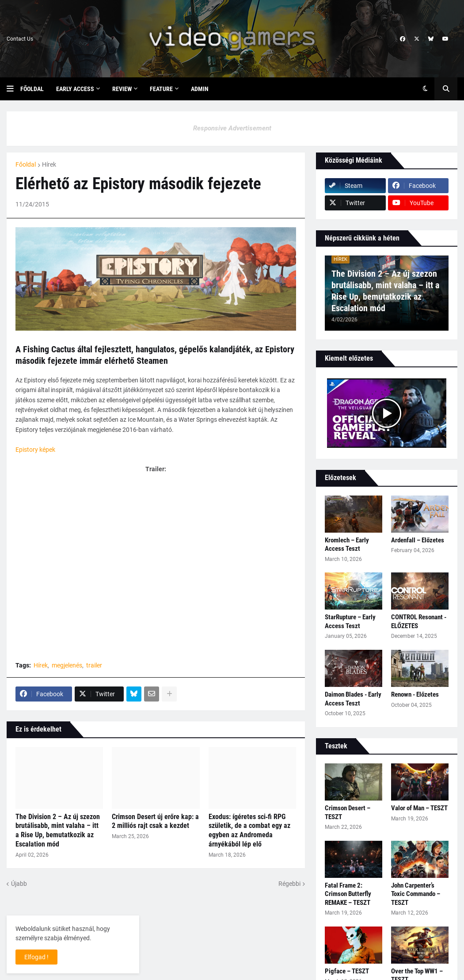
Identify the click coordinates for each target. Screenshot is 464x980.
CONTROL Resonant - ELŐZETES (419, 622)
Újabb (19, 884)
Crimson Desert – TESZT (348, 812)
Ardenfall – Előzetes (418, 540)
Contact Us (20, 39)
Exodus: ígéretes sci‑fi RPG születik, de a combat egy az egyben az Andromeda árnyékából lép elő (249, 830)
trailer (94, 665)
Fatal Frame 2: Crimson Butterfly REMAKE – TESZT (348, 894)
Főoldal (26, 164)
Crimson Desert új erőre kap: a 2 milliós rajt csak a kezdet (155, 821)
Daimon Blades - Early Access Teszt (353, 699)
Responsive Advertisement (232, 128)
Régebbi (289, 884)
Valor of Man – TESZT (419, 808)
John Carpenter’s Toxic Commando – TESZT (416, 894)
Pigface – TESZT (347, 971)
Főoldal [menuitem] (32, 89)
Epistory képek (35, 450)
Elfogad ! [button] (36, 957)
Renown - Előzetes (415, 694)
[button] (13, 89)
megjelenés (67, 665)
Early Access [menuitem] (75, 89)
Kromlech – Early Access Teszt (347, 545)
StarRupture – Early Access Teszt (350, 622)
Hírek (49, 164)
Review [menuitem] (122, 89)
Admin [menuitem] (200, 89)
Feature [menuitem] (161, 89)
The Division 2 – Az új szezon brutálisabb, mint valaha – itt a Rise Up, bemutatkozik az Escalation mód (58, 830)
